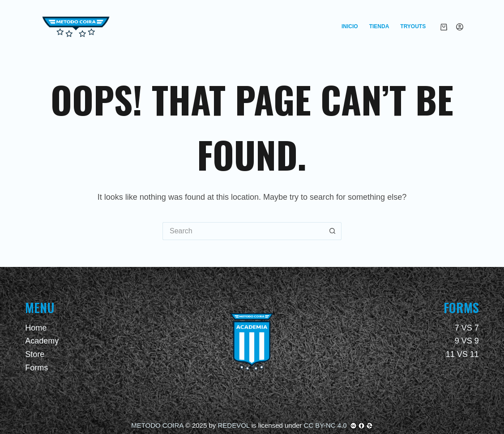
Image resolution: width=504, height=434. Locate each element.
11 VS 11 (462, 354)
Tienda (379, 26)
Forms (36, 368)
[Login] (460, 27)
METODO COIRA (157, 425)
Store (35, 354)
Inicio (350, 26)
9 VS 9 (467, 341)
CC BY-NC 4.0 (326, 425)
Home (36, 328)
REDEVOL (233, 425)
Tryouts (413, 26)
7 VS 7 (467, 328)
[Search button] (333, 231)
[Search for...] (243, 231)
